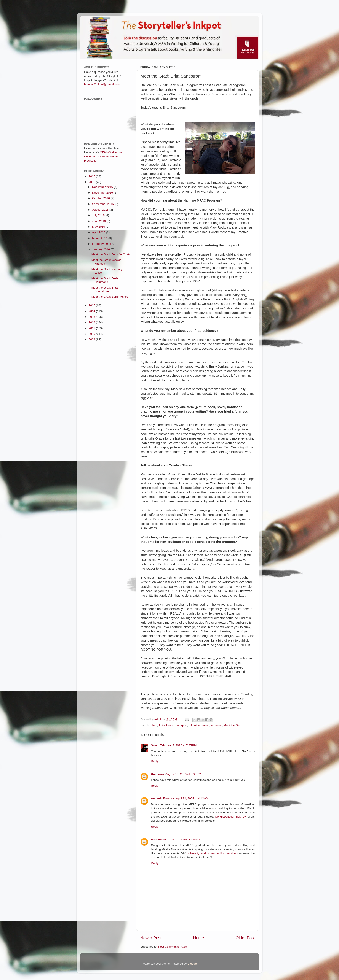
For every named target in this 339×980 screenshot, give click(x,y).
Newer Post (151, 938)
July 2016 (99, 215)
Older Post (245, 938)
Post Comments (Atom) (173, 947)
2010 (92, 334)
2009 (92, 339)
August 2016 (101, 210)
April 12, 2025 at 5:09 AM (185, 839)
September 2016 (103, 204)
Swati (155, 745)
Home (198, 938)
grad (184, 725)
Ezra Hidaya (159, 839)
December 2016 (103, 187)
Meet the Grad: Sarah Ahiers (110, 297)
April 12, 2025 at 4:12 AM (192, 798)
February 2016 (102, 244)
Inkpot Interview (199, 725)
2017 (92, 176)
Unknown (158, 774)
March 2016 (100, 238)
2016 (92, 182)
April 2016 (99, 232)
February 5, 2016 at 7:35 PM (178, 745)
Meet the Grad (233, 725)
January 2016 (101, 249)
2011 (92, 328)
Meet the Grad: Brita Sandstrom (105, 289)
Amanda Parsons (163, 798)
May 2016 (99, 227)
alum (154, 725)
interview (216, 725)
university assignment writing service (211, 853)
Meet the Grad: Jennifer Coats (111, 254)
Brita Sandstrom (169, 725)
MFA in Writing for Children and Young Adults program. (103, 156)
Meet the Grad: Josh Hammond (105, 280)
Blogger (193, 964)
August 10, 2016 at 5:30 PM (183, 774)
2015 (92, 305)
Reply (155, 761)
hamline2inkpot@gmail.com (102, 84)
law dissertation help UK (231, 817)
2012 (92, 322)
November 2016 (103, 193)
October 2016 (101, 198)
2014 (92, 311)
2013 (92, 317)
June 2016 (99, 221)
